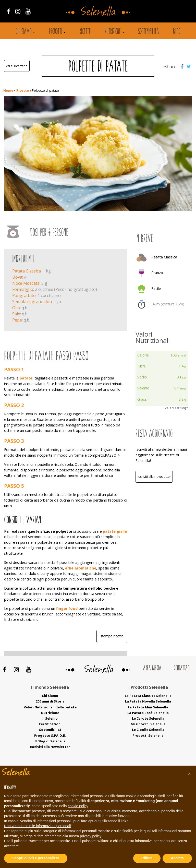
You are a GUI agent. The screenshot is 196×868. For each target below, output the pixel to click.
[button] (189, 774)
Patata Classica (27, 271)
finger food (67, 608)
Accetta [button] (177, 858)
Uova (17, 277)
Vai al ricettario (17, 66)
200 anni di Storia (50, 701)
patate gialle (115, 531)
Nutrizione (113, 32)
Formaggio (23, 289)
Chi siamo (23, 32)
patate (26, 378)
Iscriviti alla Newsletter (154, 477)
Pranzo (157, 273)
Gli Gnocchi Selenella (148, 724)
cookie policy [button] (78, 806)
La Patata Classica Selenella (148, 696)
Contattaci (182, 669)
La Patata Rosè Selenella (148, 713)
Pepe (17, 320)
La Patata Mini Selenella (148, 707)
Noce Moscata (26, 283)
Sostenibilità (149, 32)
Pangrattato (24, 295)
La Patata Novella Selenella (148, 701)
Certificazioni (50, 724)
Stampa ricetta (112, 636)
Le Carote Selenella (148, 718)
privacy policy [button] (90, 836)
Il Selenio (50, 718)
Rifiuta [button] (147, 858)
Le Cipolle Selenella (148, 730)
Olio (16, 308)
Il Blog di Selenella (50, 741)
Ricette (85, 32)
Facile (156, 288)
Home (8, 90)
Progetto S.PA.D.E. (50, 735)
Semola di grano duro (33, 302)
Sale (16, 314)
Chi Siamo (50, 696)
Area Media (152, 669)
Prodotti (56, 32)
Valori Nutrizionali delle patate (50, 707)
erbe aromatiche (80, 568)
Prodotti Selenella (148, 735)
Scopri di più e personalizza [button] (36, 858)
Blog (177, 32)
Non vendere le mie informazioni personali (37, 826)
